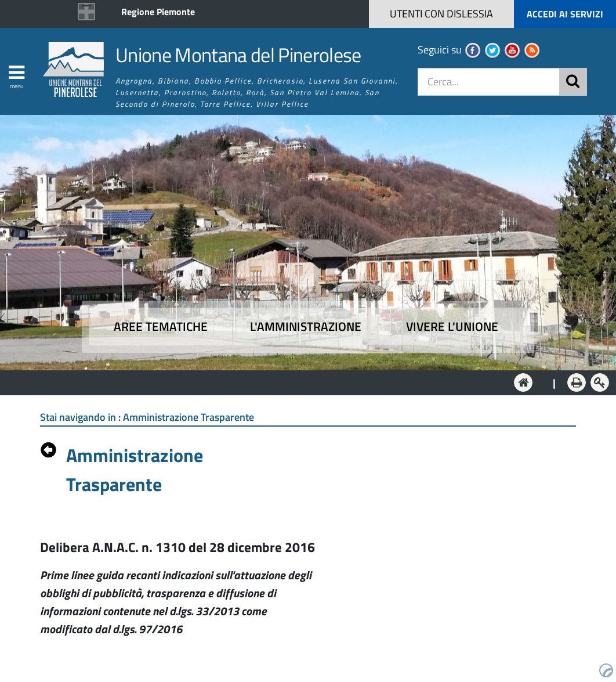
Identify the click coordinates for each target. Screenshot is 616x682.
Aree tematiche (161, 326)
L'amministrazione (306, 326)
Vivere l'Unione (452, 326)
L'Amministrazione (299, 382)
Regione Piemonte (158, 12)
